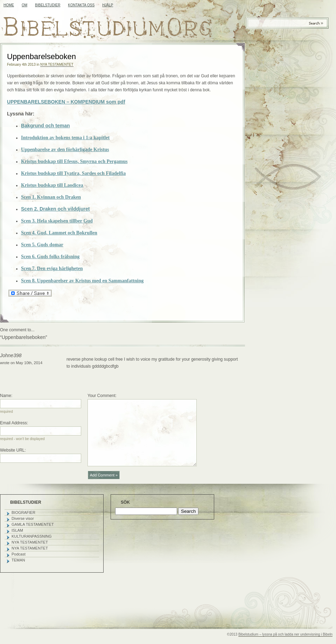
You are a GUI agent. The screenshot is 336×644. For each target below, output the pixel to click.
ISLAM (17, 530)
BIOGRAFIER (23, 512)
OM (24, 5)
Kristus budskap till (73, 173)
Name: (6, 396)
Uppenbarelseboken (41, 56)
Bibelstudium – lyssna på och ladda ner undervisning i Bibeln (285, 634)
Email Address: (14, 423)
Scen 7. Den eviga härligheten (52, 268)
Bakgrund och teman (45, 126)
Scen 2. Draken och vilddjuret (55, 209)
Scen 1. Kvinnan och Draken (51, 197)
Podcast (19, 554)
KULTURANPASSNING (32, 536)
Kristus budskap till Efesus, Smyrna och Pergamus (74, 161)
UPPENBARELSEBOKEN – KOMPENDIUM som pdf (66, 102)
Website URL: (13, 450)
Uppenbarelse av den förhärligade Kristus (65, 149)
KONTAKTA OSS (81, 5)
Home (9, 5)
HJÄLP (108, 5)
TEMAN (18, 560)
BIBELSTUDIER (48, 5)
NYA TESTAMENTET (57, 65)
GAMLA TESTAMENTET (33, 524)
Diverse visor (23, 518)
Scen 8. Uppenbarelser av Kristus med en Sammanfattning (82, 281)
